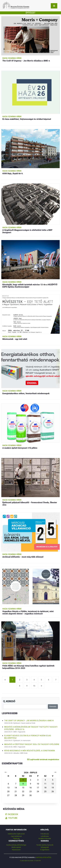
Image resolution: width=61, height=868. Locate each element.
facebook (12, 814)
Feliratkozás (45, 834)
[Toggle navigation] (54, 6)
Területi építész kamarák (45, 845)
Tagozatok (22, 732)
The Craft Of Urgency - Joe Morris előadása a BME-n (29, 721)
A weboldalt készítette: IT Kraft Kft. (31, 861)
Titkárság (16, 839)
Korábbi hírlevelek (45, 839)
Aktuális (16, 753)
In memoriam (26, 741)
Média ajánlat (16, 847)
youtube (11, 818)
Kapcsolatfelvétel (44, 857)
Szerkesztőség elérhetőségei (16, 845)
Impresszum (16, 850)
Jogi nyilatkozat (16, 836)
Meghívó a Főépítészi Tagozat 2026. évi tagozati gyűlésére (32, 744)
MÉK (15, 732)
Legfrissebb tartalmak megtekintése (43, 759)
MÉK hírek (24, 753)
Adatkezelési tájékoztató (16, 834)
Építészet (17, 723)
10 (34, 686)
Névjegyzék (45, 847)
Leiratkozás (45, 836)
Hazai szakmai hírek (12, 58)
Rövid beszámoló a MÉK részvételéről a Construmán (30, 751)
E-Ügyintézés (45, 850)
